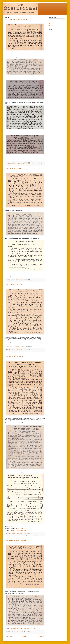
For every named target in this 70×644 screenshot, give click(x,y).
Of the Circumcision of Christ (29, 628)
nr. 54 (11, 274)
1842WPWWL (14, 164)
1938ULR (27, 164)
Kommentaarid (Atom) (12, 638)
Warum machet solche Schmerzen (17, 628)
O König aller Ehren (14, 530)
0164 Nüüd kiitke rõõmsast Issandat (17, 20)
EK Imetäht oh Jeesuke (26, 281)
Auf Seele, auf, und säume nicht (16, 346)
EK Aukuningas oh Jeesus (27, 535)
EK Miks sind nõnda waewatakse (21, 633)
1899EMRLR (23, 164)
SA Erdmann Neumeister (34, 281)
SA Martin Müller (26, 351)
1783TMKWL (10, 164)
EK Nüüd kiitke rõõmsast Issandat (34, 164)
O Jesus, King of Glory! (23, 530)
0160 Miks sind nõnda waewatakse (16, 540)
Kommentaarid (52, 26)
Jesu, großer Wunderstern (13, 276)
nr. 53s (11, 344)
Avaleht (25, 636)
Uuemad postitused (9, 636)
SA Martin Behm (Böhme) (35, 535)
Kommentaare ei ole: (19, 162)
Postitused (52, 24)
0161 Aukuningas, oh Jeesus (14, 356)
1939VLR (17, 281)
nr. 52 (11, 526)
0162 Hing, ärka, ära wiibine (14, 284)
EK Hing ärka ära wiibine (19, 351)
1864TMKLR (19, 164)
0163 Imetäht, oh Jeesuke (13, 168)
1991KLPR (21, 281)
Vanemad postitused (41, 636)
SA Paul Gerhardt (29, 633)
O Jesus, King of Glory (18, 528)
